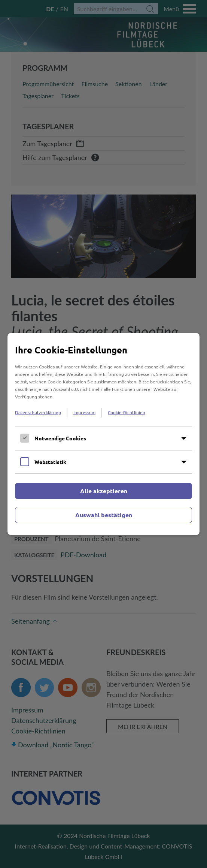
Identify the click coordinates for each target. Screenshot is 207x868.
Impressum (84, 412)
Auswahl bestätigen (104, 515)
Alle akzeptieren (104, 491)
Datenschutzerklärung (38, 412)
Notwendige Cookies (60, 438)
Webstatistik (50, 462)
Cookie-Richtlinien (127, 412)
